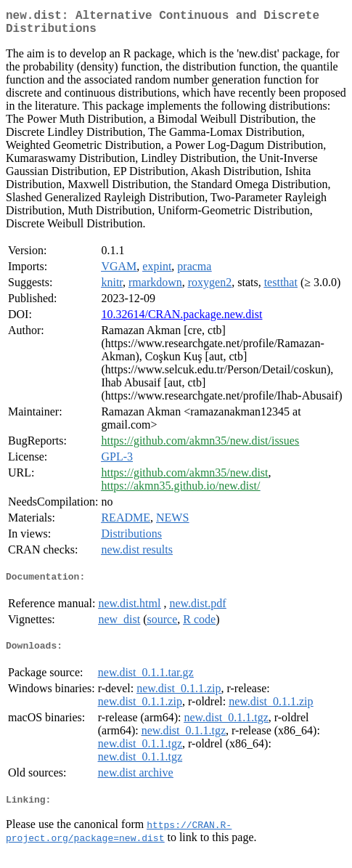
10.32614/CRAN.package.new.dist (181, 320)
